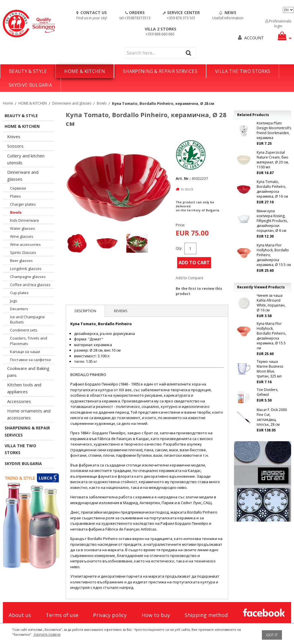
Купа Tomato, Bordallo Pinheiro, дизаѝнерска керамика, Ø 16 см (272, 189)
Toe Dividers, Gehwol (267, 392)
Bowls (102, 103)
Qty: (179, 248)
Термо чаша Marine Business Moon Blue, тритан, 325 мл (270, 369)
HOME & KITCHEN (85, 71)
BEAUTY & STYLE (28, 71)
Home (8, 103)
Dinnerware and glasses (72, 103)
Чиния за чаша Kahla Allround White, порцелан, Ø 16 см (271, 303)
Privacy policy (110, 615)
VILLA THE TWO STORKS (243, 71)
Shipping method (206, 615)
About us (20, 615)
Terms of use (62, 615)
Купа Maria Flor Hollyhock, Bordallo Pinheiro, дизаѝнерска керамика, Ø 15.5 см (274, 255)
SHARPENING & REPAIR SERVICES (160, 71)
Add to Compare (189, 278)
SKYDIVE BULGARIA (30, 85)
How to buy (156, 615)
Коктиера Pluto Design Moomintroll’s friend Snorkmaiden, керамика (274, 130)
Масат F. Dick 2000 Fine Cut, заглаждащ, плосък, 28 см (272, 417)
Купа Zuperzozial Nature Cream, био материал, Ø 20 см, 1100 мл (273, 160)
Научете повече (47, 634)
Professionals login (278, 24)
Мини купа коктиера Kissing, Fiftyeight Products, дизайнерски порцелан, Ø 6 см (272, 221)
